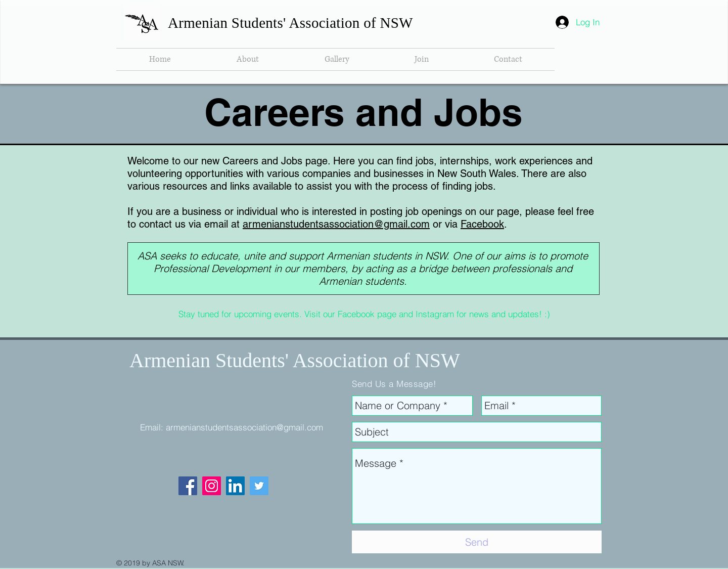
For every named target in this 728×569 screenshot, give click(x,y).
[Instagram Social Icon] (212, 486)
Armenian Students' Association (261, 360)
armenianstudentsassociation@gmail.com (336, 224)
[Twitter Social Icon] (259, 486)
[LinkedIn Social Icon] (235, 486)
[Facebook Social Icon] (188, 486)
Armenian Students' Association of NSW (290, 23)
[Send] (477, 542)
